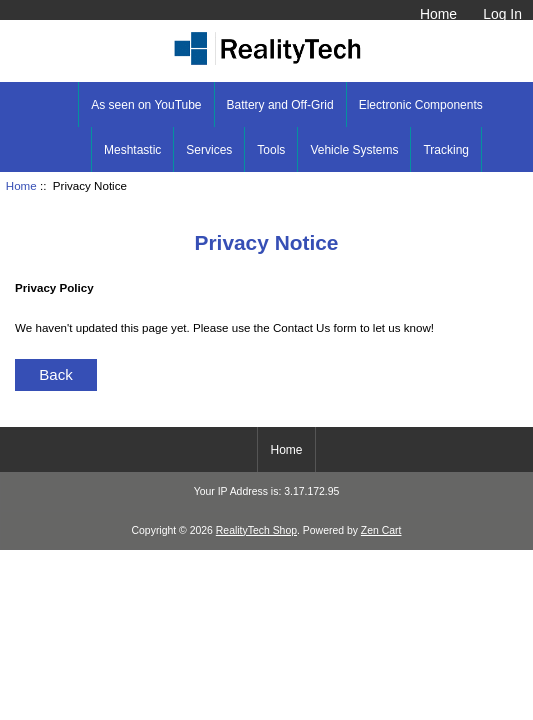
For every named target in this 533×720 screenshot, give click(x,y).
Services (209, 150)
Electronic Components (421, 105)
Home (438, 14)
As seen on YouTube (146, 105)
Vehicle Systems (354, 150)
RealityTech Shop (256, 530)
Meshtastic (132, 150)
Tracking (446, 150)
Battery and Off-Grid (280, 105)
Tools (271, 150)
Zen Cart (381, 530)
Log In (502, 14)
